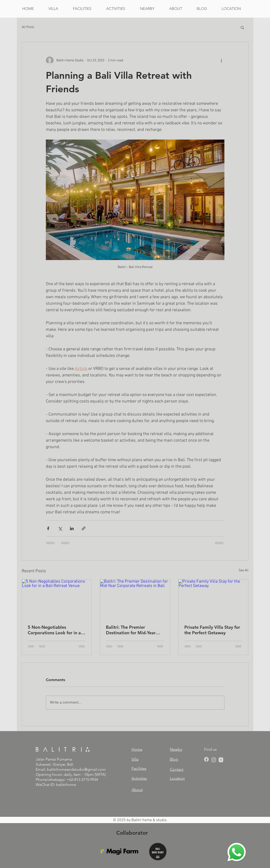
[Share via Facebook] (48, 528)
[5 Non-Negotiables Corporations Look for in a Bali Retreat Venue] (57, 599)
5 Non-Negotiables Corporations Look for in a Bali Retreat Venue (54, 630)
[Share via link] (84, 528)
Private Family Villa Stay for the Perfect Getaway (212, 630)
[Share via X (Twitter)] (60, 528)
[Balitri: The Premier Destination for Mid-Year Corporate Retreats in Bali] (135, 599)
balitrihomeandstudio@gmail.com (76, 769)
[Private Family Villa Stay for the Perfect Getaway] (213, 599)
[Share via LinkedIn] (72, 528)
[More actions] (222, 60)
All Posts (28, 27)
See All (244, 570)
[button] (242, 27)
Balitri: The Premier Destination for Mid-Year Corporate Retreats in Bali (132, 630)
